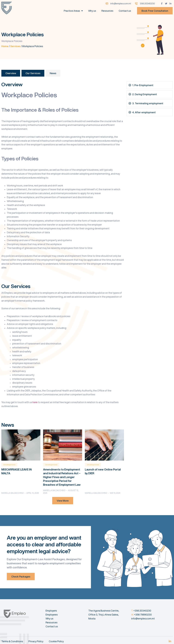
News (53, 73)
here (35, 402)
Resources (107, 11)
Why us (92, 11)
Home (5, 46)
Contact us (125, 11)
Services (15, 46)
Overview (11, 73)
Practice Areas (73, 11)
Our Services (33, 73)
